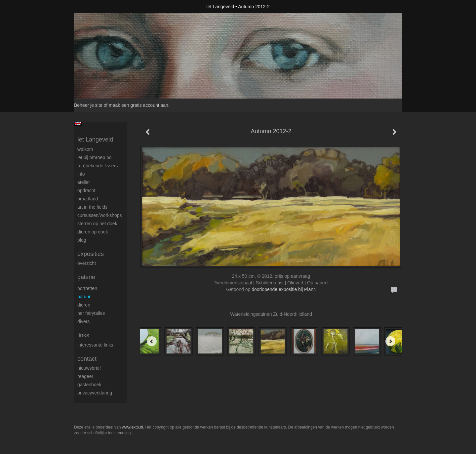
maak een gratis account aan (139, 105)
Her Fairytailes (91, 313)
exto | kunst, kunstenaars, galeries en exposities (93, 7)
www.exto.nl (133, 427)
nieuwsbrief (89, 368)
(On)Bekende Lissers (98, 166)
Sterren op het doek (97, 224)
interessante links (95, 345)
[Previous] (152, 341)
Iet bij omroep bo (95, 157)
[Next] (390, 341)
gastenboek (89, 385)
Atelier (84, 182)
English (78, 124)
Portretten (87, 288)
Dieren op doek (93, 232)
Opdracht (86, 190)
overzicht (87, 263)
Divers (83, 321)
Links (83, 335)
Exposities (91, 254)
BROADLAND (88, 199)
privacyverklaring (95, 393)
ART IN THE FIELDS (92, 207)
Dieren (84, 305)
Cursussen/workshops (100, 215)
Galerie (86, 277)
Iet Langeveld (220, 7)
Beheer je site (88, 105)
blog (82, 240)
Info (81, 174)
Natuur (84, 297)
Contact (87, 359)
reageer (85, 376)
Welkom (85, 149)
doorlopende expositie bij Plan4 (284, 289)
